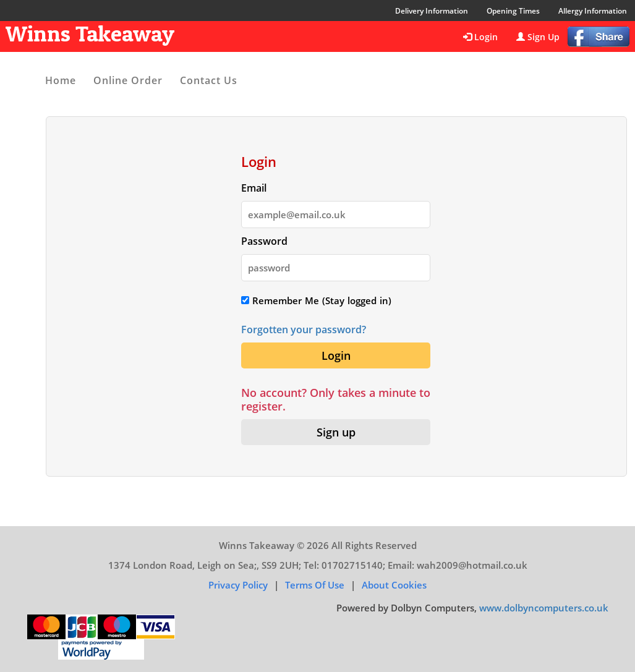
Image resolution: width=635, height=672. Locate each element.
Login (480, 37)
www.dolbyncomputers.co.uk (544, 608)
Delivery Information (432, 11)
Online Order (128, 80)
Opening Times (513, 11)
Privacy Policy (238, 585)
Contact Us (209, 80)
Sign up (336, 432)
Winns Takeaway (90, 33)
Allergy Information (593, 11)
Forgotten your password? (304, 330)
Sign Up (538, 37)
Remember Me (280, 300)
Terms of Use (315, 585)
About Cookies (394, 585)
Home (61, 80)
